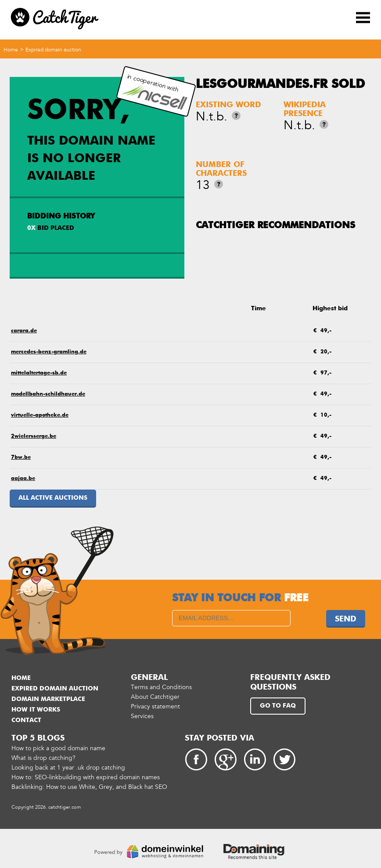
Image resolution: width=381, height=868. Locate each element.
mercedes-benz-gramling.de (49, 352)
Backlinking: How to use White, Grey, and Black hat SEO (89, 787)
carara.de (24, 331)
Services (142, 716)
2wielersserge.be (34, 436)
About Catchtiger (155, 697)
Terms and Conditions (161, 687)
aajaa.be (23, 479)
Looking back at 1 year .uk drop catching (68, 768)
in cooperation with (155, 92)
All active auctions (53, 498)
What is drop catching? (43, 758)
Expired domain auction (53, 50)
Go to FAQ (278, 706)
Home (11, 50)
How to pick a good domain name (58, 748)
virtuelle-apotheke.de (40, 415)
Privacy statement (155, 706)
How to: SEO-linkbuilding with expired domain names (86, 777)
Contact (26, 720)
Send (346, 619)
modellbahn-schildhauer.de (48, 394)
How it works (36, 710)
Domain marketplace (48, 699)
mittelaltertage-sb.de (39, 373)
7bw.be (21, 458)
